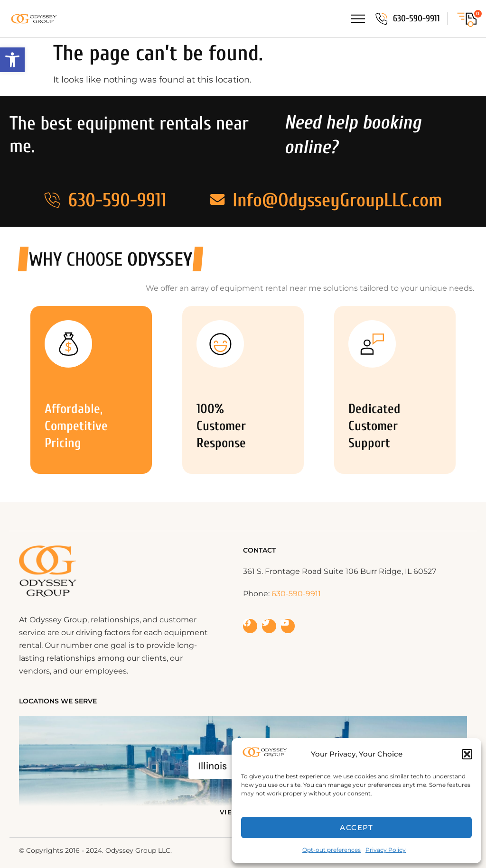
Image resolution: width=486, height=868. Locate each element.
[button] (12, 60)
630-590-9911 (416, 18)
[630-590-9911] (381, 19)
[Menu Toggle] (358, 19)
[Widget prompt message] (403, 747)
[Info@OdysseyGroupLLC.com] (217, 200)
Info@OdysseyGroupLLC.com (340, 200)
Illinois (212, 766)
